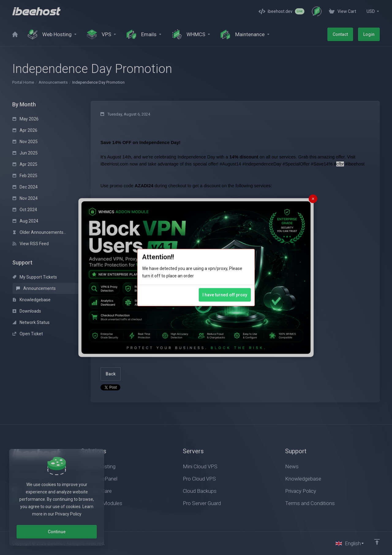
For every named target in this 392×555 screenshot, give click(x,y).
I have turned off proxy (225, 295)
